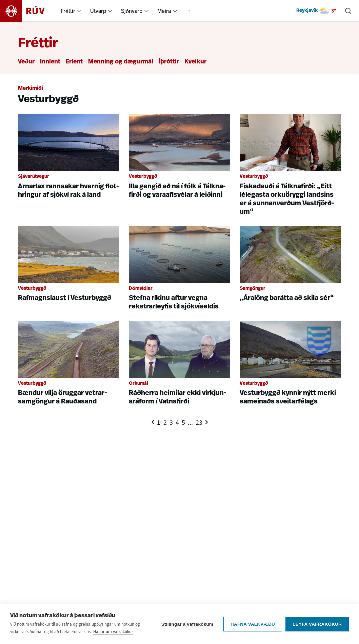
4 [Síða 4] (177, 423)
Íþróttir (169, 62)
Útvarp (98, 11)
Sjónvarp (132, 11)
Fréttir (68, 11)
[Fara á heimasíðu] (28, 11)
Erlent (74, 62)
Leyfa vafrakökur (317, 624)
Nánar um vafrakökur (113, 632)
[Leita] (348, 11)
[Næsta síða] (206, 422)
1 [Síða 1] (159, 423)
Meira (164, 11)
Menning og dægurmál (121, 62)
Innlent (50, 62)
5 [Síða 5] (183, 423)
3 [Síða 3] (171, 423)
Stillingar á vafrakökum (187, 624)
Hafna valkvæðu (253, 624)
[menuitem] (79, 11)
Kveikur (195, 62)
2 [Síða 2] (165, 423)
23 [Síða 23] (199, 423)
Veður (26, 62)
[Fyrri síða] (153, 422)
